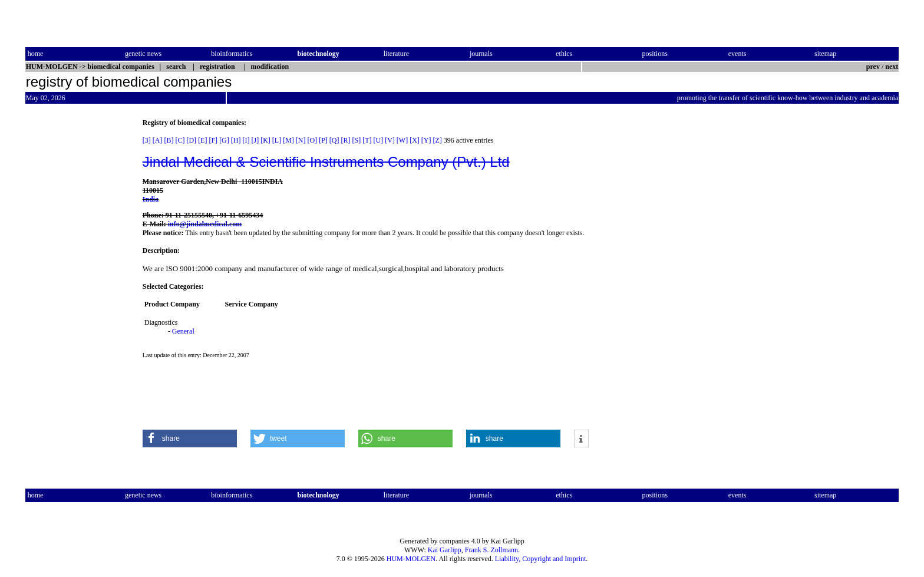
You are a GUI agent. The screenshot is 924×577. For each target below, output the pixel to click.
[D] (191, 140)
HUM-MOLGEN (411, 559)
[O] (312, 140)
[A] (158, 140)
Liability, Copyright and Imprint (541, 559)
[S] (357, 140)
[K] (265, 140)
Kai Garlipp (445, 550)
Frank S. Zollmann (491, 550)
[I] (246, 140)
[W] (402, 140)
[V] (390, 140)
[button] (190, 438)
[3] (147, 140)
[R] (346, 140)
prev (873, 67)
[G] (224, 140)
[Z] (438, 140)
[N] (301, 140)
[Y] (426, 140)
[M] (288, 140)
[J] (255, 140)
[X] (415, 140)
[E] (202, 140)
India (151, 199)
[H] (236, 140)
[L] (277, 140)
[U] (379, 140)
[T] (367, 140)
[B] (169, 140)
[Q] (334, 140)
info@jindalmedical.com (205, 224)
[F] (213, 140)
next (892, 67)
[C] (180, 140)
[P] (323, 140)
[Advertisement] (75, 295)
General (183, 331)
